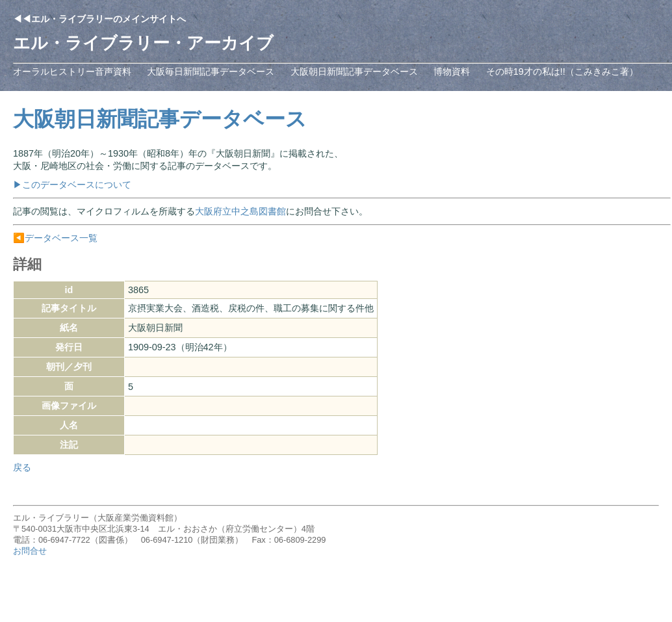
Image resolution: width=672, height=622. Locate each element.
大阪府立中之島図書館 (240, 211)
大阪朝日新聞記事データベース (354, 71)
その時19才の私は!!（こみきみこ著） (562, 71)
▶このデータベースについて (72, 185)
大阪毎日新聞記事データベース (211, 71)
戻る (22, 467)
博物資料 (452, 71)
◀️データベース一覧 (55, 238)
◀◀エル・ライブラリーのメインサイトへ (99, 19)
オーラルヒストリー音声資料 (72, 71)
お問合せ (30, 551)
